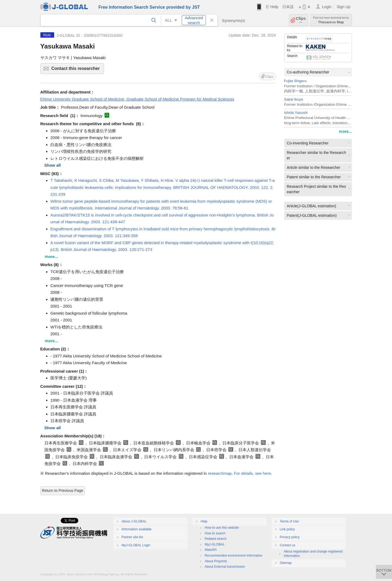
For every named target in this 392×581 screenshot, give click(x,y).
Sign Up (344, 7)
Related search (216, 539)
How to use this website (222, 528)
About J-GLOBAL (134, 521)
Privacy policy (290, 537)
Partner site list (132, 537)
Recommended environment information (234, 556)
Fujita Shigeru (295, 81)
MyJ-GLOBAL (215, 544)
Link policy (287, 529)
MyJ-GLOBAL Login (136, 545)
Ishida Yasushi (296, 113)
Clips (301, 20)
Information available (137, 529)
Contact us (288, 545)
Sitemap (286, 563)
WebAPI (211, 550)
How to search (215, 533)
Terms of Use (289, 521)
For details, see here (252, 473)
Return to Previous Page (63, 490)
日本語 (288, 7)
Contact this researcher (77, 70)
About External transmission (225, 567)
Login (327, 7)
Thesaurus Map (331, 20)
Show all (53, 165)
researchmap (220, 473)
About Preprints (216, 561)
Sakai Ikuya (294, 99)
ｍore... (345, 131)
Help (274, 7)
